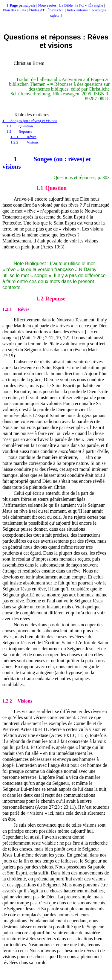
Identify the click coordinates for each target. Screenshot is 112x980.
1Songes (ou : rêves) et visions (30, 121)
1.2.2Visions (25, 142)
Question (51, 188)
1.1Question (20, 126)
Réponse (51, 299)
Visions (17, 701)
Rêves (16, 309)
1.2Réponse (19, 131)
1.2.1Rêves (23, 137)
